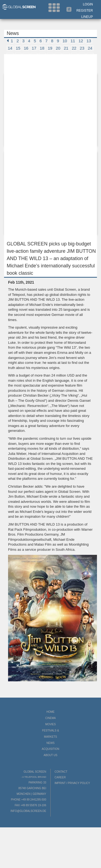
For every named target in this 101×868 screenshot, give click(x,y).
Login (88, 4)
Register (85, 11)
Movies (50, 724)
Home (51, 712)
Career (60, 777)
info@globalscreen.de (28, 811)
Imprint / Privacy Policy (72, 783)
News (51, 743)
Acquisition (50, 749)
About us (50, 755)
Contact (61, 772)
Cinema (50, 718)
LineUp (87, 17)
